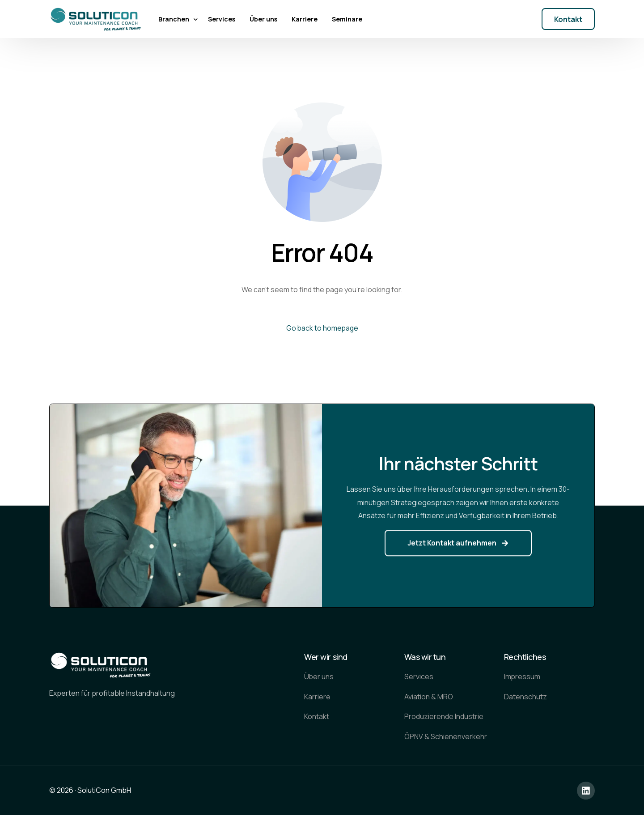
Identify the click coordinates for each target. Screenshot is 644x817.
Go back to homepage (322, 328)
